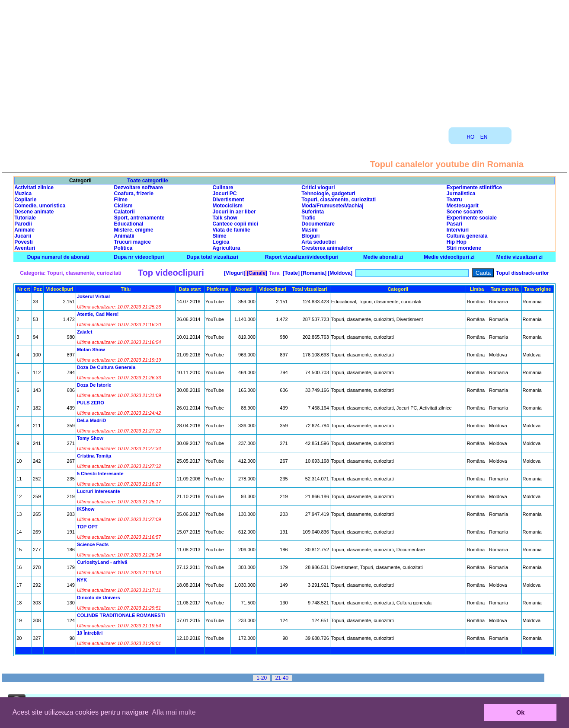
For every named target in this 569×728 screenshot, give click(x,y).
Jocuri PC (225, 194)
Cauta (483, 273)
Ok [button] (520, 712)
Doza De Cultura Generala (106, 367)
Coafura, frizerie (134, 194)
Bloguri (310, 236)
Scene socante (465, 212)
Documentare (318, 224)
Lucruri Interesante (99, 491)
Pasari (454, 224)
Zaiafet (85, 332)
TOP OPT (87, 527)
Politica (123, 248)
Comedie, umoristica (40, 206)
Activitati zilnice (34, 188)
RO (470, 137)
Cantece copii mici (235, 224)
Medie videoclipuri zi (449, 257)
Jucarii (23, 236)
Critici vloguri (318, 188)
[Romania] (313, 273)
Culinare (223, 188)
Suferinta (313, 212)
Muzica (23, 194)
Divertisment (229, 200)
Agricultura (227, 248)
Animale (24, 230)
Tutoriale (25, 218)
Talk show (225, 218)
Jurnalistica (461, 194)
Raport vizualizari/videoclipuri (302, 257)
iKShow (86, 509)
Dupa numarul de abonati (58, 257)
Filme (121, 200)
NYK (82, 580)
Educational (129, 224)
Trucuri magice (133, 242)
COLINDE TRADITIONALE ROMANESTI (121, 615)
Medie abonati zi (383, 257)
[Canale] (256, 273)
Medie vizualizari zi (519, 257)
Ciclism (123, 206)
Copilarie (25, 200)
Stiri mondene (464, 248)
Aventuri (25, 248)
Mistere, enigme (134, 230)
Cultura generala (467, 236)
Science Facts (93, 544)
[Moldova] (339, 273)
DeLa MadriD (91, 420)
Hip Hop (457, 242)
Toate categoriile (147, 181)
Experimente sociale (472, 218)
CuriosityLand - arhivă (102, 562)
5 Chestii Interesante (100, 474)
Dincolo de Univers (99, 598)
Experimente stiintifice (474, 188)
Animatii (124, 236)
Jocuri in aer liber (234, 212)
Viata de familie (232, 230)
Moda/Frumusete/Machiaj (332, 206)
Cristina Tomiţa (94, 456)
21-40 (282, 678)
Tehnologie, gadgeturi (328, 194)
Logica (221, 242)
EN (484, 137)
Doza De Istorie (94, 385)
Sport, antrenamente (139, 218)
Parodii (23, 224)
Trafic (308, 218)
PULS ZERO (91, 403)
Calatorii (125, 212)
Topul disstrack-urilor (522, 273)
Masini (309, 230)
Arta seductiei (318, 242)
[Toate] (291, 273)
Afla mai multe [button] (174, 712)
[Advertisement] (284, 60)
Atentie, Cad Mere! (98, 314)
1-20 (262, 678)
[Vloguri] (234, 273)
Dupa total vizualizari (212, 257)
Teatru (454, 200)
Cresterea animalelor (327, 248)
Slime (220, 236)
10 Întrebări (90, 633)
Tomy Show (90, 438)
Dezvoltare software (139, 188)
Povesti (24, 242)
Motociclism (228, 206)
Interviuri (458, 230)
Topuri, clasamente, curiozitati (339, 200)
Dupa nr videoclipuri (139, 257)
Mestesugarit (463, 206)
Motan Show (91, 350)
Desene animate (34, 212)
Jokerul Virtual (93, 296)
